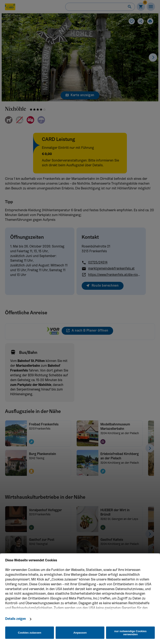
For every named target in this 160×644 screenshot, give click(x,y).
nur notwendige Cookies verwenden (131, 633)
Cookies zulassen (30, 633)
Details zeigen (16, 619)
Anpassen (80, 633)
